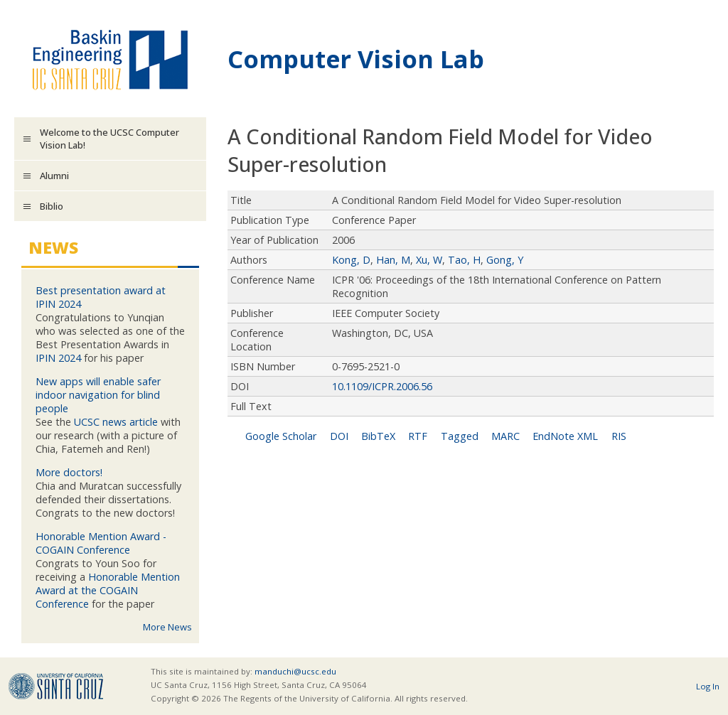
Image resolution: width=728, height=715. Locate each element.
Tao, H (464, 260)
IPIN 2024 (58, 358)
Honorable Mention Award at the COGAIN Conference (108, 590)
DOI (339, 436)
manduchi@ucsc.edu (295, 671)
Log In (708, 686)
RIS (619, 436)
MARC (505, 436)
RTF (418, 436)
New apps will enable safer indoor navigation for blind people (98, 395)
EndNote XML (565, 436)
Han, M (393, 260)
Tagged (460, 436)
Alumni (54, 176)
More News (167, 627)
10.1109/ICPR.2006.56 (382, 386)
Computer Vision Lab (356, 59)
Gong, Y (505, 260)
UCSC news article (116, 422)
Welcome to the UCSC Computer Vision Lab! (109, 139)
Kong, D (351, 260)
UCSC (56, 686)
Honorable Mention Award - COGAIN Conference (101, 543)
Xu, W (429, 260)
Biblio (52, 206)
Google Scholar (281, 436)
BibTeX (378, 436)
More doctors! (69, 472)
